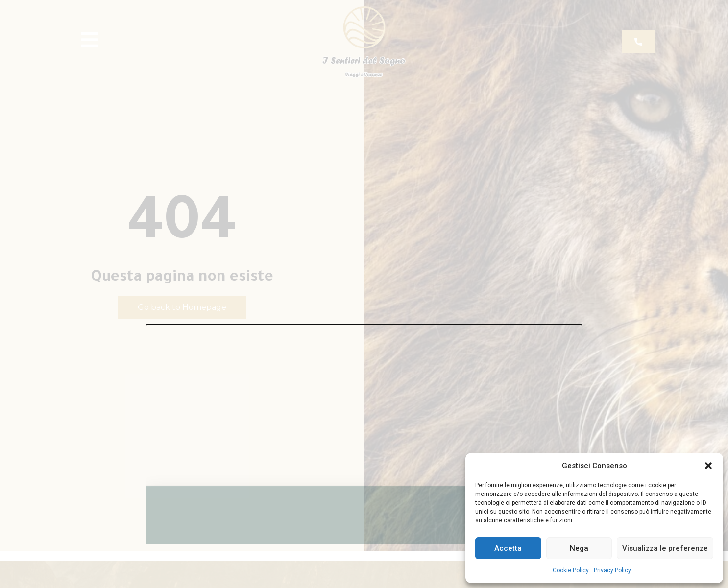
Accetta (508, 548)
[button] (708, 466)
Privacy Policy (612, 570)
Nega (579, 548)
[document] (364, 294)
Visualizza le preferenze (665, 548)
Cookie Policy (571, 570)
